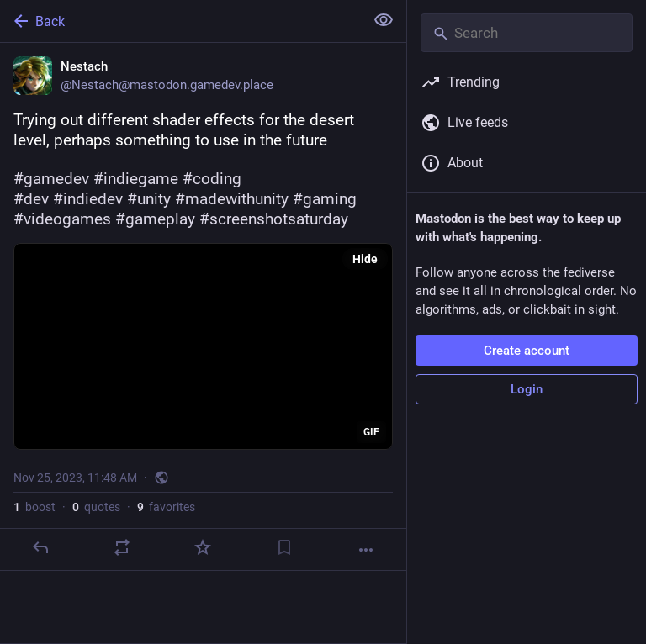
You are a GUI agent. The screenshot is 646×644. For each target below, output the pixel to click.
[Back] (180, 21)
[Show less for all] (384, 20)
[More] (366, 550)
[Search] (527, 33)
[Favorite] (203, 547)
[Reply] (40, 547)
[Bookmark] (284, 547)
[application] (203, 346)
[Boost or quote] (122, 547)
